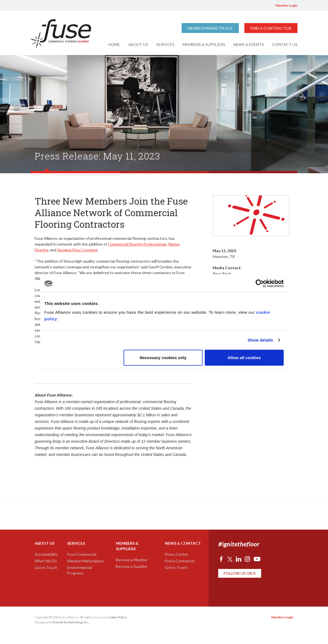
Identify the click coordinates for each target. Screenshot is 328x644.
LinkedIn (246, 5)
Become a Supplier (132, 566)
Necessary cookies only (163, 357)
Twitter (238, 5)
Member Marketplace (210, 28)
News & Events (249, 44)
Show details (260, 340)
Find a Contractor (271, 28)
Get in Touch (46, 567)
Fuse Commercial (82, 554)
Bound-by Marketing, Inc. (71, 622)
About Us (138, 44)
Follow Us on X (240, 573)
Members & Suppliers (204, 44)
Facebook (231, 5)
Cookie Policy (117, 617)
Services (165, 44)
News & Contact (183, 543)
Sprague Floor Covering (77, 250)
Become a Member (132, 560)
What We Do (46, 561)
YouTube (263, 5)
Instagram (255, 5)
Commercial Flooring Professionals (137, 244)
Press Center (176, 554)
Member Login (286, 5)
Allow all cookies (244, 357)
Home (114, 44)
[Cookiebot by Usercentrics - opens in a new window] (260, 284)
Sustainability (46, 554)
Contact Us (285, 44)
